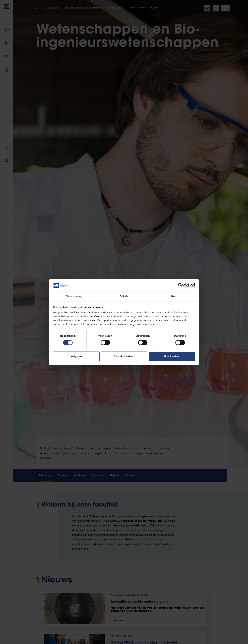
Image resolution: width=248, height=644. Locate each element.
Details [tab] (124, 296)
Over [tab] (174, 296)
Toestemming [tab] (74, 296)
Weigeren (76, 356)
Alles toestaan (172, 356)
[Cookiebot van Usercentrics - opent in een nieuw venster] (181, 285)
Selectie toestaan (124, 356)
